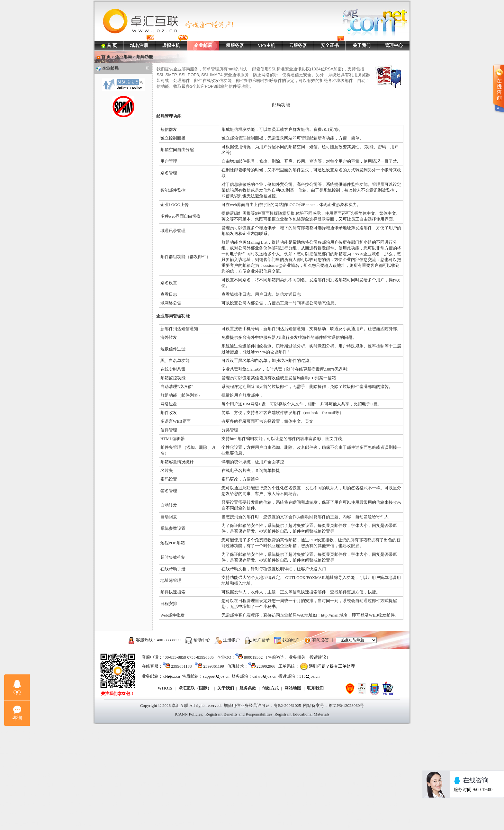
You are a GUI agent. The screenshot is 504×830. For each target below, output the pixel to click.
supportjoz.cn (216, 676)
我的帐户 (291, 640)
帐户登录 (261, 640)
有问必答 (320, 640)
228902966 (266, 666)
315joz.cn (309, 676)
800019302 (253, 657)
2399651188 (181, 666)
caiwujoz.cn (264, 676)
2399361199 (214, 666)
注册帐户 (231, 640)
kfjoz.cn (171, 676)
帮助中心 (202, 640)
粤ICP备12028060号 (346, 705)
